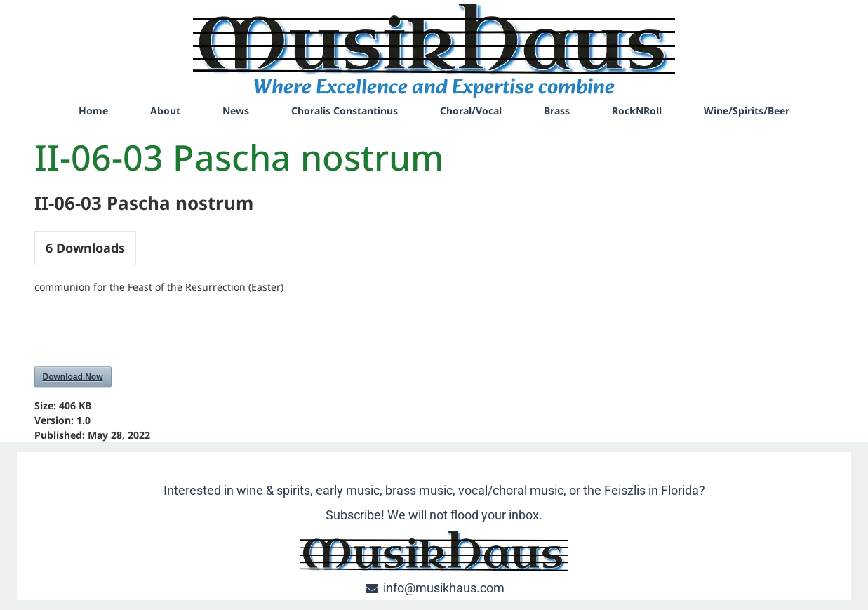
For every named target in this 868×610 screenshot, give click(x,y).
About (165, 111)
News (236, 111)
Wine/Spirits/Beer (747, 111)
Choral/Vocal (471, 111)
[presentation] (141, 332)
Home (93, 111)
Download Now (73, 377)
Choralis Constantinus (345, 111)
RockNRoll (637, 111)
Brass (557, 111)
